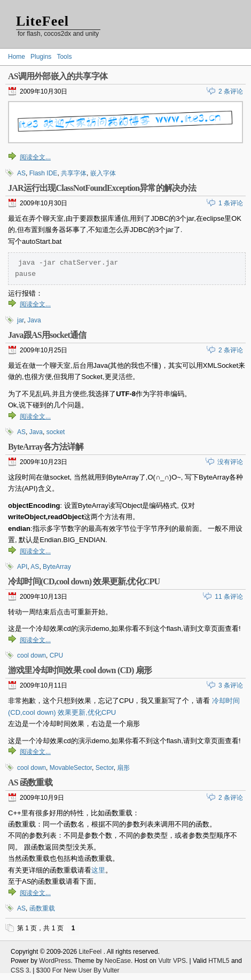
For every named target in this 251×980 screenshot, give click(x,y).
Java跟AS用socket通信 (47, 336)
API (22, 568)
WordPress (55, 962)
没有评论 (230, 463)
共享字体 (74, 173)
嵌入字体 (103, 173)
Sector (105, 769)
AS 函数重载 (30, 784)
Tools (64, 57)
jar (21, 321)
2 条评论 (231, 91)
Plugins (41, 57)
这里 (98, 871)
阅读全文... (35, 157)
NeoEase (118, 962)
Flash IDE (44, 173)
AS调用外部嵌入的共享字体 (58, 76)
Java (34, 321)
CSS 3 (20, 971)
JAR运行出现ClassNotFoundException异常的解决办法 (102, 188)
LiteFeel (42, 21)
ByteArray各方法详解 (46, 448)
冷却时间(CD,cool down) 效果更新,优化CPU (84, 582)
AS (21, 173)
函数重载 (42, 909)
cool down (32, 657)
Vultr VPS (172, 962)
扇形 (123, 769)
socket (56, 433)
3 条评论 (231, 686)
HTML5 (219, 962)
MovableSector (71, 769)
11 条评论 (229, 598)
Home (17, 57)
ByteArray (57, 568)
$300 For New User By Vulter (78, 971)
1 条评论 (231, 203)
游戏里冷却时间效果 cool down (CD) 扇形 (80, 671)
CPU (56, 657)
